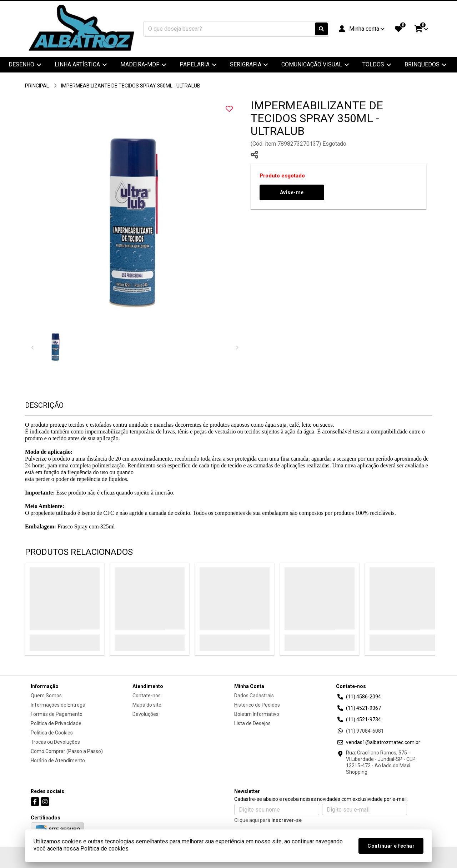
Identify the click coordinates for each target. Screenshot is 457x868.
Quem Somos (46, 696)
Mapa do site (147, 705)
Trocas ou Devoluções (55, 742)
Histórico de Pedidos (257, 705)
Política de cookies (104, 849)
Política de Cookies (52, 733)
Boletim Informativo (257, 714)
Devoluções (145, 714)
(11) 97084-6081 (365, 731)
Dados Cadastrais (254, 696)
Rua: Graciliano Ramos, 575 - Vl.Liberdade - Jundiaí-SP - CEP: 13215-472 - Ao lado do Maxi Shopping (381, 762)
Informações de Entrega (58, 705)
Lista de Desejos (252, 723)
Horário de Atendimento (58, 761)
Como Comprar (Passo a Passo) (67, 751)
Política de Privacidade (56, 723)
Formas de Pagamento (57, 714)
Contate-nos (147, 696)
